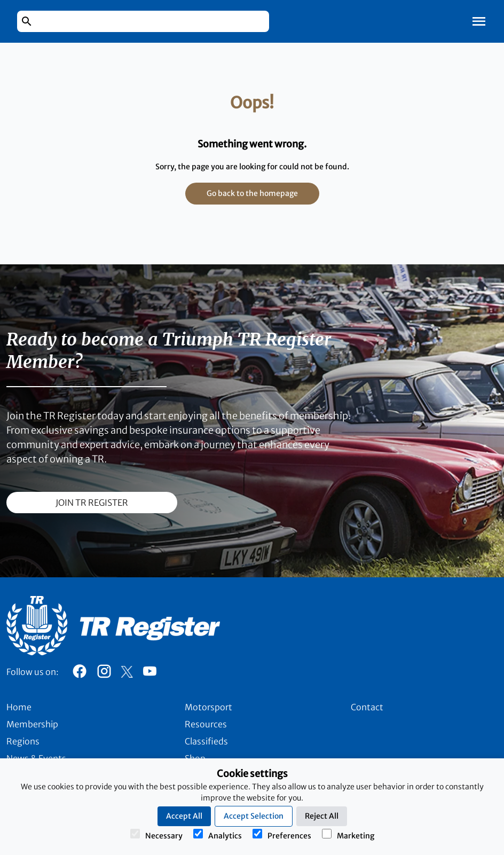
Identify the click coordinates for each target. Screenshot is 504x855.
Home (19, 707)
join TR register (92, 503)
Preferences (282, 835)
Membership (32, 724)
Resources (206, 724)
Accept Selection (254, 816)
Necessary (156, 835)
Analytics (218, 835)
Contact (367, 707)
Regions (23, 741)
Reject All (322, 816)
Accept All (184, 816)
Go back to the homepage (252, 193)
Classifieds (206, 741)
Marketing (348, 835)
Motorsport (208, 707)
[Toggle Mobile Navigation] (479, 21)
